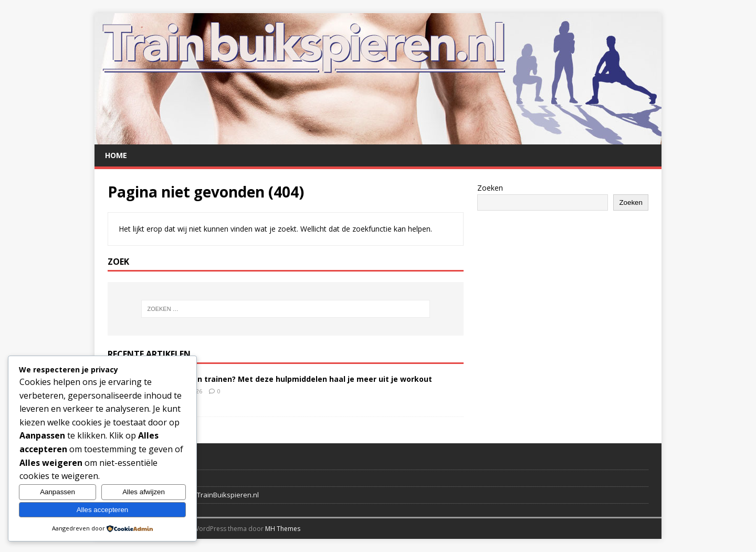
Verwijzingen (128, 478)
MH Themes (283, 529)
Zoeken (490, 188)
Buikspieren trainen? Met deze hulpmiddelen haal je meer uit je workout (295, 379)
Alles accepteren (103, 510)
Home (116, 155)
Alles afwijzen (144, 492)
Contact (120, 462)
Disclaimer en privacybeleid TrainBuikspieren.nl (183, 495)
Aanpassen (57, 492)
